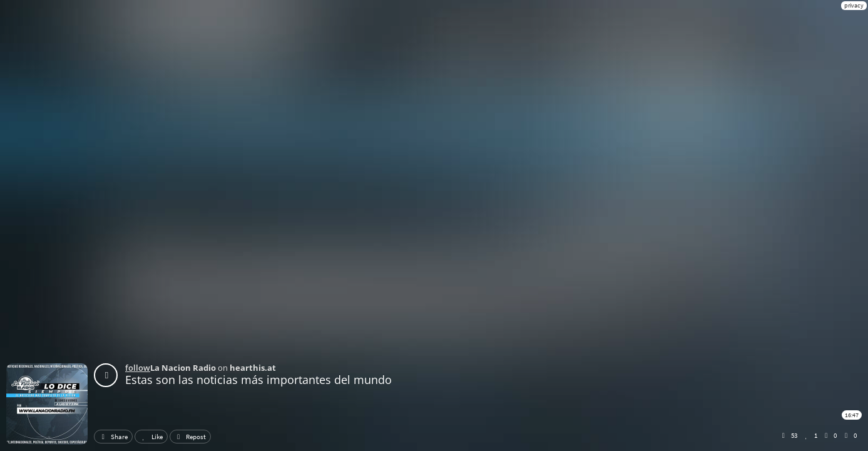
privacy (854, 5)
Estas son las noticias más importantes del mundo (258, 380)
